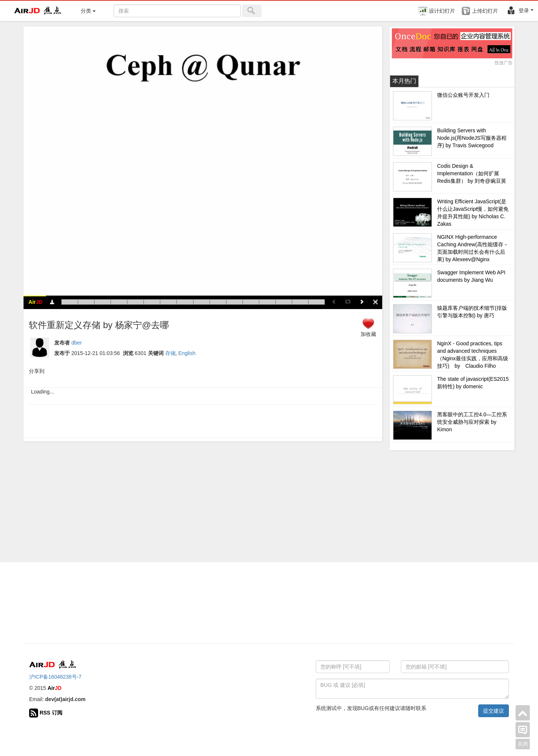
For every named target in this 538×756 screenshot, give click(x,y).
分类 (88, 11)
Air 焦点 (38, 11)
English (187, 353)
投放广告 (504, 63)
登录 (520, 10)
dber (77, 343)
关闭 (523, 744)
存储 (170, 353)
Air (35, 302)
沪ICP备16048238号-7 (55, 677)
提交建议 (494, 711)
